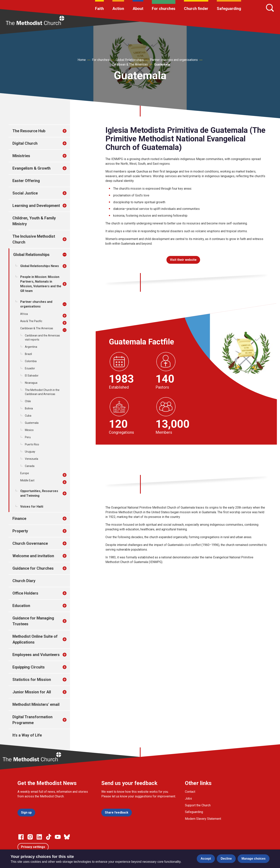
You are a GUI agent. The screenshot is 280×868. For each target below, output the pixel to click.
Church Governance (30, 543)
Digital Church (25, 143)
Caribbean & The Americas (130, 64)
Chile (28, 401)
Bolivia (29, 408)
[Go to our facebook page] (21, 837)
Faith (99, 9)
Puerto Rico (32, 444)
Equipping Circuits (29, 667)
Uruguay (30, 452)
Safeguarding (229, 9)
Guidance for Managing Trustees (33, 621)
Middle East (27, 480)
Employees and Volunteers (36, 655)
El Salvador (32, 376)
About (138, 9)
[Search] (270, 8)
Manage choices (254, 859)
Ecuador (30, 368)
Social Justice (25, 193)
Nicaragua (31, 383)
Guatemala (162, 64)
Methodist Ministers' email (36, 704)
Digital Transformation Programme (32, 720)
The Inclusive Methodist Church (34, 239)
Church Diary (24, 581)
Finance (19, 519)
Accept (206, 859)
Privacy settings (33, 847)
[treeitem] (69, 131)
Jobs (188, 798)
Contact (190, 792)
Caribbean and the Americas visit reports (42, 338)
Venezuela (31, 459)
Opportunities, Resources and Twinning (39, 493)
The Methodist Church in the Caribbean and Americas (42, 392)
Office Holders (25, 593)
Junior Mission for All (32, 692)
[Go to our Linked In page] (39, 837)
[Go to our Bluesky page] (67, 837)
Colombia (31, 361)
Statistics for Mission (32, 680)
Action (118, 9)
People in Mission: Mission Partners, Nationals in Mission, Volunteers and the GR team (41, 284)
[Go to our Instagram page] (30, 837)
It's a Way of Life (27, 735)
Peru (28, 437)
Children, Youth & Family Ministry (34, 221)
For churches (164, 9)
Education (21, 606)
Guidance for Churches (33, 568)
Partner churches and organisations (174, 60)
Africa (24, 314)
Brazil (28, 354)
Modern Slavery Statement (203, 819)
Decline (226, 859)
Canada (30, 466)
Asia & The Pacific (31, 321)
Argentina (31, 347)
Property (20, 531)
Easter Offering (26, 181)
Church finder (196, 9)
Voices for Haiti (32, 507)
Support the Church (198, 805)
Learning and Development (36, 206)
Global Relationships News (40, 266)
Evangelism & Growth (31, 168)
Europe (25, 473)
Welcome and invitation (33, 556)
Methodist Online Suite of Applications (35, 639)
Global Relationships (130, 60)
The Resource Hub (29, 131)
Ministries (21, 156)
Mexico (29, 430)
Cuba (28, 416)
